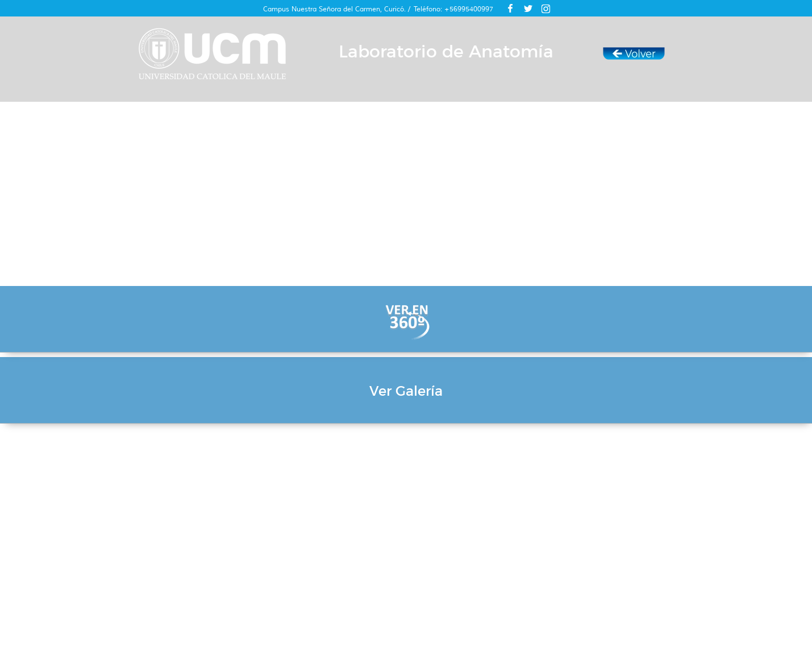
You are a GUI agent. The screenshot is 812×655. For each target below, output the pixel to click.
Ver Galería (406, 391)
